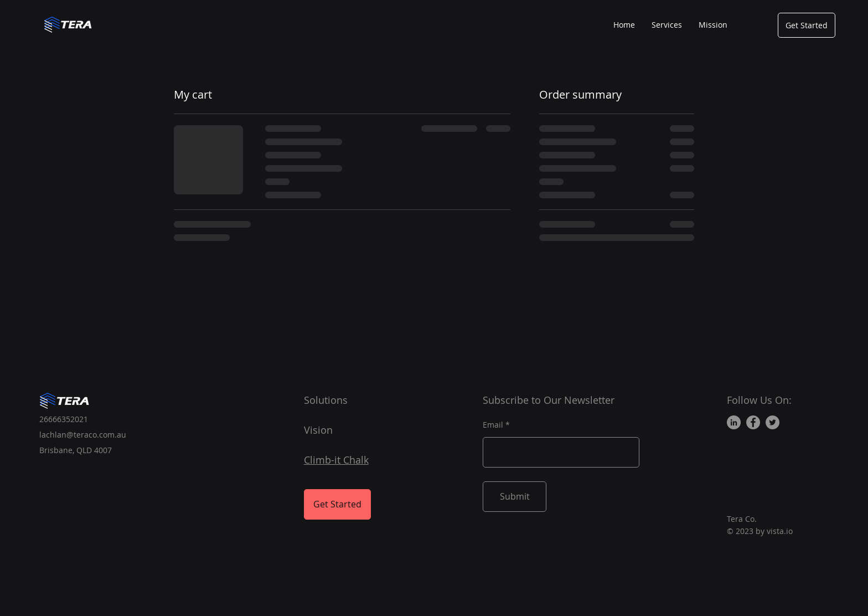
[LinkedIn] (734, 422)
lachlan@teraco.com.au (83, 435)
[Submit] (515, 497)
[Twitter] (773, 422)
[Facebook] (753, 422)
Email (493, 425)
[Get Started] (807, 25)
